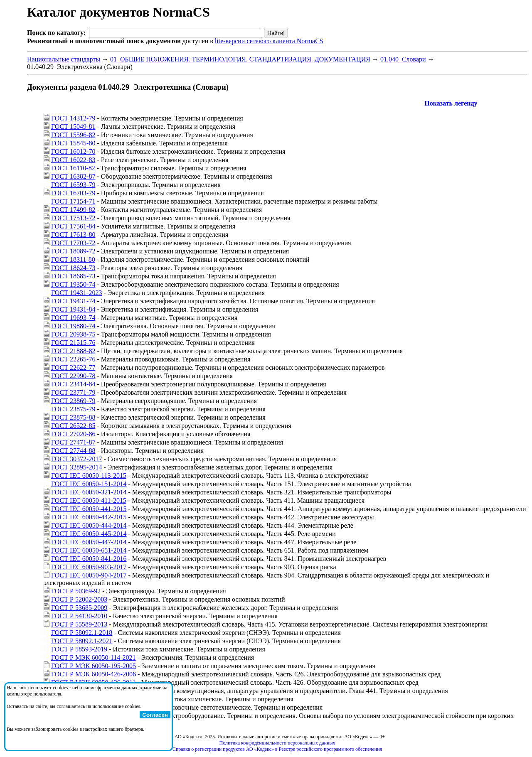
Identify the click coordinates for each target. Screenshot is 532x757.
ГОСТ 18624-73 (73, 268)
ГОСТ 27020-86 (73, 434)
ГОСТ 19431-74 (73, 301)
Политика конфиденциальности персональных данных (277, 743)
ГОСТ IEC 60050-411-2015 (89, 500)
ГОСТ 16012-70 (73, 151)
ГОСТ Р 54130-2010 (79, 616)
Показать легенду (451, 103)
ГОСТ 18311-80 (73, 259)
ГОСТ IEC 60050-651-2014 (89, 550)
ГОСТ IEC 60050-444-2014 (89, 525)
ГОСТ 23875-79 (73, 409)
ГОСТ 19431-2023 (76, 293)
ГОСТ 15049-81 (73, 127)
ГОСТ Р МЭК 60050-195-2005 (94, 666)
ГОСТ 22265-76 (73, 359)
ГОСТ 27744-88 (73, 451)
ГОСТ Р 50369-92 (76, 591)
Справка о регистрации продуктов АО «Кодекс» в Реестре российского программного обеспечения (277, 749)
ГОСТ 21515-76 (73, 343)
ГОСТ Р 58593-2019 (79, 649)
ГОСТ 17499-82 (73, 210)
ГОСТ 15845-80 (73, 143)
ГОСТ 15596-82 (73, 135)
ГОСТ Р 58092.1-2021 (82, 641)
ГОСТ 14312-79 (73, 118)
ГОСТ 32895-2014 (76, 467)
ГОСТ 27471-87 (73, 442)
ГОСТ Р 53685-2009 (79, 608)
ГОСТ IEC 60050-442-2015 (89, 517)
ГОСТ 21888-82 (73, 351)
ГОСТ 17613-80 (73, 235)
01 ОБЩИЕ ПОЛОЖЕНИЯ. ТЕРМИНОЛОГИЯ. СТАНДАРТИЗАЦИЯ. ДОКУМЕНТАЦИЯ (240, 59)
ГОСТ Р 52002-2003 (79, 599)
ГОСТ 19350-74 (73, 284)
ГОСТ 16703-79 (73, 193)
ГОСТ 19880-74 (73, 326)
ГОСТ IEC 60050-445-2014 (89, 534)
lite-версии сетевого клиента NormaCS (269, 41)
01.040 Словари (403, 59)
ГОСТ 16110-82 (73, 168)
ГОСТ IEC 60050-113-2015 (89, 476)
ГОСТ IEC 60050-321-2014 (89, 492)
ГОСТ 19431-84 (73, 309)
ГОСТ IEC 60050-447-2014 (89, 542)
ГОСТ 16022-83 (73, 160)
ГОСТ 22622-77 (73, 367)
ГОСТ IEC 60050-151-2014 (89, 484)
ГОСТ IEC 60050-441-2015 (89, 509)
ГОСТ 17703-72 (73, 243)
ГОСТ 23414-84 (73, 384)
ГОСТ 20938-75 (73, 334)
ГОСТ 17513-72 (73, 218)
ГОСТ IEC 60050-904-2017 (89, 575)
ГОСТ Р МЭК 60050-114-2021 (93, 657)
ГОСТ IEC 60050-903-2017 (89, 567)
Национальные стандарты (64, 59)
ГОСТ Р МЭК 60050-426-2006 (94, 674)
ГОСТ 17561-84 (73, 226)
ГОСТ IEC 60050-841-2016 (89, 559)
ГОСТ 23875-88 (73, 417)
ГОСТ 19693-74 (73, 318)
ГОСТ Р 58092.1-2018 (82, 633)
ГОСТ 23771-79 (73, 392)
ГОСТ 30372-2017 (76, 459)
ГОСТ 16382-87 (73, 176)
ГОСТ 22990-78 (73, 376)
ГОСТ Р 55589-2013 (79, 624)
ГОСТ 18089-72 (73, 251)
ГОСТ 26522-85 (73, 426)
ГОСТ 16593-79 (73, 185)
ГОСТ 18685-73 (73, 276)
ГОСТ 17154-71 (73, 201)
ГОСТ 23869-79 (73, 401)
